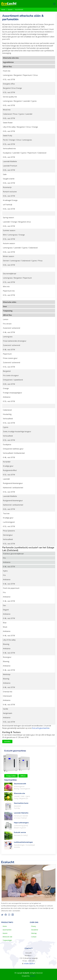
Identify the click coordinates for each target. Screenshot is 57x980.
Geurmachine (10, 781)
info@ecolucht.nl (29, 964)
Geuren (10, 9)
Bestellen (7, 743)
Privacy (34, 926)
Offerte (23, 777)
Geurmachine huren (21, 804)
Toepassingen (7, 940)
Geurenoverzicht (20, 785)
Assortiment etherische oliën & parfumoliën (23, 19)
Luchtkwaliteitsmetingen (23, 843)
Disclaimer (35, 930)
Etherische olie (19, 794)
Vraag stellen (11, 777)
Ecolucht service (20, 833)
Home (3, 9)
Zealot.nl (33, 976)
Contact (34, 937)
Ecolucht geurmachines (15, 752)
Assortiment (19, 9)
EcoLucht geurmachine (41, 729)
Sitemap (34, 933)
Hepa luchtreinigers (21, 824)
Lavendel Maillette (21, 814)
